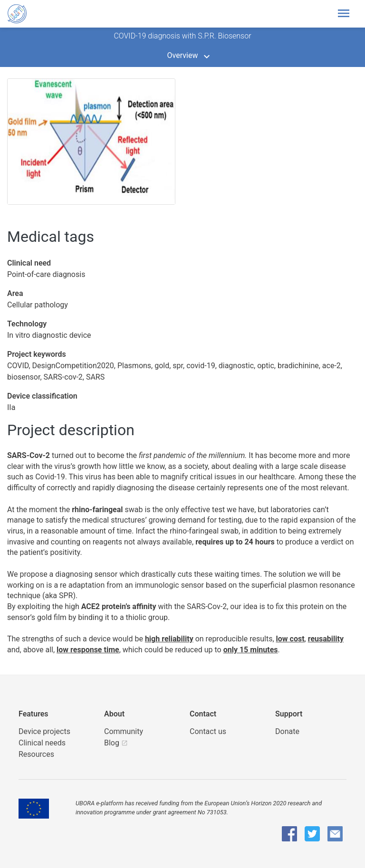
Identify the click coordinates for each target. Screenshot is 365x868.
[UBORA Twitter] (312, 834)
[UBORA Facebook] (289, 834)
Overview (183, 55)
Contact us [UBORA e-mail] (208, 731)
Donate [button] (287, 731)
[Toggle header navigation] (344, 14)
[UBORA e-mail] (335, 834)
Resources (36, 754)
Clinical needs (42, 743)
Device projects (44, 731)
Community (124, 731)
